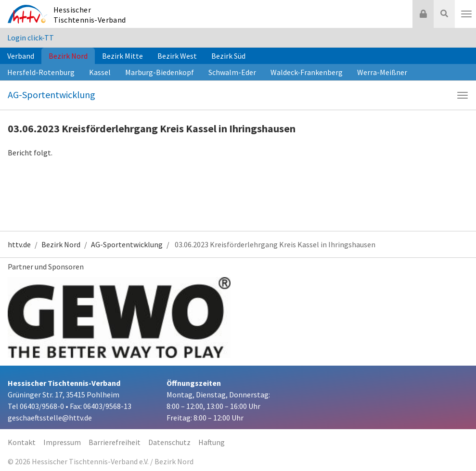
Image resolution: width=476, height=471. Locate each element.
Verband (21, 56)
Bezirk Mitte (122, 56)
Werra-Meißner (382, 72)
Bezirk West (177, 56)
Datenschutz (169, 442)
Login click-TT (31, 38)
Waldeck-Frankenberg (307, 72)
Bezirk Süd (228, 56)
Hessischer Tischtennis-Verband (90, 15)
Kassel (100, 72)
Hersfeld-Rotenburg (41, 72)
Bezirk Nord (68, 56)
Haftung (212, 442)
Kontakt (22, 442)
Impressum (62, 442)
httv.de (19, 244)
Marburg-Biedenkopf (160, 72)
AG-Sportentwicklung (51, 95)
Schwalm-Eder (232, 72)
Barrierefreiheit (115, 442)
